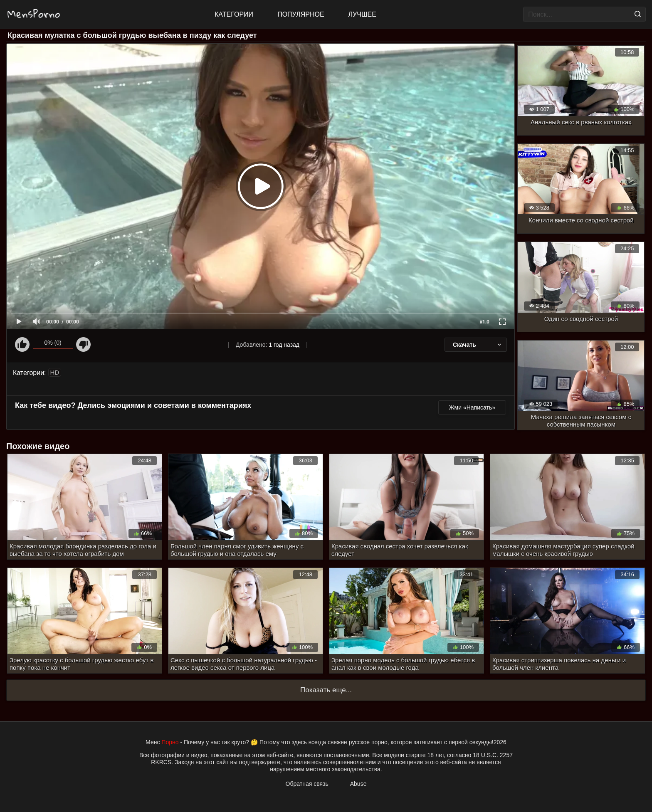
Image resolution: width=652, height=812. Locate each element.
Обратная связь (307, 784)
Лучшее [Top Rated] (362, 14)
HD (55, 372)
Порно (170, 742)
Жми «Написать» (472, 407)
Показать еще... (326, 690)
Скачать (478, 345)
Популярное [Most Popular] (301, 14)
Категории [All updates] (234, 14)
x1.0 (485, 322)
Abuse (358, 784)
